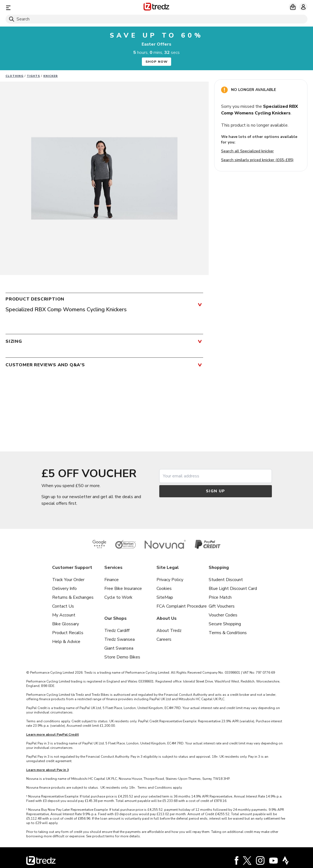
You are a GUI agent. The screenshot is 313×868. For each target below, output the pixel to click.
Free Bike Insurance (123, 589)
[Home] (156, 8)
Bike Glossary (66, 624)
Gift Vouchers (222, 606)
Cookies (164, 589)
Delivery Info (64, 589)
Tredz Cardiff (117, 631)
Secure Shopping (225, 624)
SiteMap (165, 597)
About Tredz (169, 631)
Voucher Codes (223, 615)
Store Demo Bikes (122, 657)
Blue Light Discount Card (233, 589)
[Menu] (55, 8)
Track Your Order (68, 580)
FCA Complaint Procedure (182, 606)
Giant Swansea (119, 648)
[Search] (156, 19)
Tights (33, 76)
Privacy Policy (170, 580)
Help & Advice (66, 642)
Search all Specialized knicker (247, 151)
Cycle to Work (118, 597)
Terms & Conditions (228, 633)
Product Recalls (68, 633)
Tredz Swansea (120, 639)
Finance (112, 580)
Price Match (220, 597)
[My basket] (293, 7)
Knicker (51, 76)
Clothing (14, 76)
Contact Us (63, 606)
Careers (164, 639)
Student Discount (226, 580)
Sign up (216, 491)
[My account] (303, 7)
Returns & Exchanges (73, 597)
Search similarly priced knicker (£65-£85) (257, 160)
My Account (64, 615)
